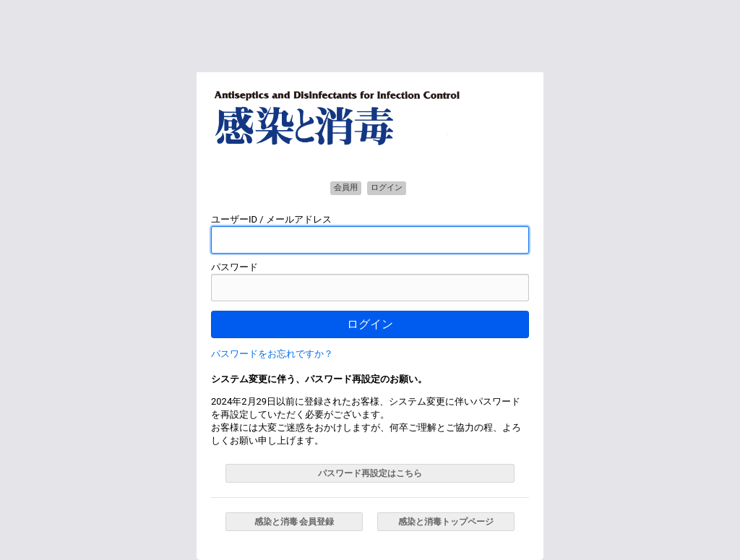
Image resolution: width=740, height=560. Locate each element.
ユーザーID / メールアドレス (271, 219)
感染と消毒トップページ (446, 522)
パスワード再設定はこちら (370, 473)
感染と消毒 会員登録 (294, 522)
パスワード (235, 267)
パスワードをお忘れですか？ (272, 354)
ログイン (370, 324)
